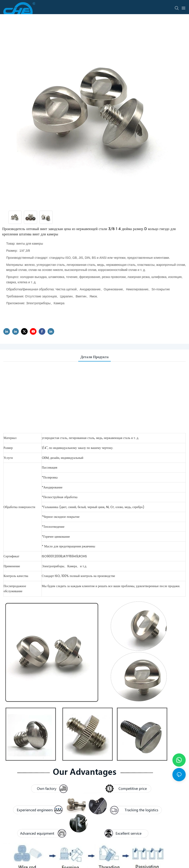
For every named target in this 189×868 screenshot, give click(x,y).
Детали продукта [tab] (94, 357)
